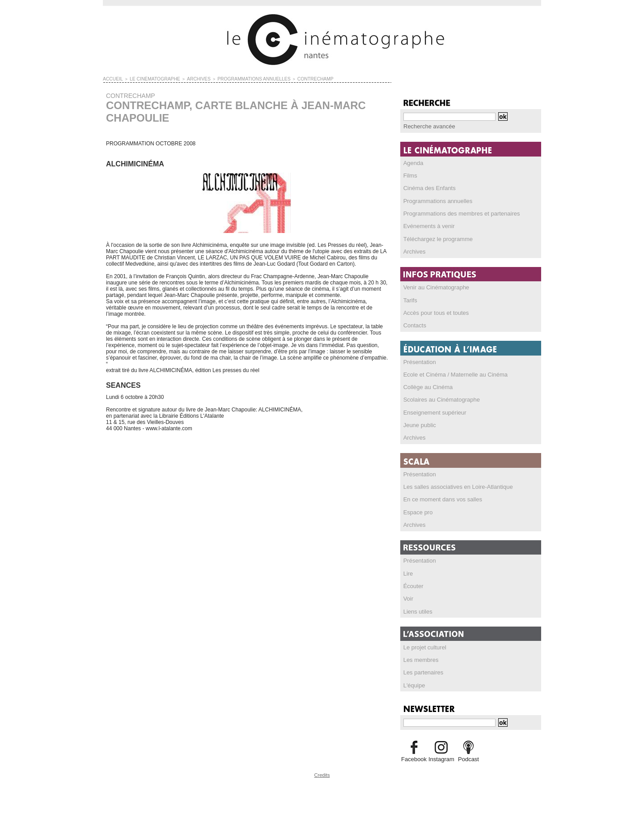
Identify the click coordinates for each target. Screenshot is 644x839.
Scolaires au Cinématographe (439, 397)
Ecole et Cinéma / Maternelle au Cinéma (451, 372)
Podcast (468, 754)
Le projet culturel (423, 643)
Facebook (414, 754)
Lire (408, 569)
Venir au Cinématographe (434, 286)
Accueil (112, 79)
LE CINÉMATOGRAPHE (149, 79)
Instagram (441, 754)
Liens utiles (417, 607)
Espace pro (417, 508)
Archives (414, 250)
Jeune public (418, 422)
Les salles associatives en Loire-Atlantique (454, 483)
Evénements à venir (427, 225)
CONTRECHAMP (291, 79)
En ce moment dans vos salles (440, 496)
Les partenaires (422, 668)
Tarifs (410, 298)
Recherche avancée (427, 126)
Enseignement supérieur (432, 410)
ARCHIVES (188, 79)
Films (410, 175)
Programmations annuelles (435, 200)
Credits (322, 769)
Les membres (420, 655)
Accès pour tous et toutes (434, 311)
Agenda (413, 162)
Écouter (413, 582)
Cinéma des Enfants (428, 187)
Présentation (418, 360)
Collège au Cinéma (426, 385)
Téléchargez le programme (435, 237)
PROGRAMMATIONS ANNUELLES (237, 79)
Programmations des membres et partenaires (457, 212)
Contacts (414, 323)
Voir (408, 594)
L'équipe (413, 680)
